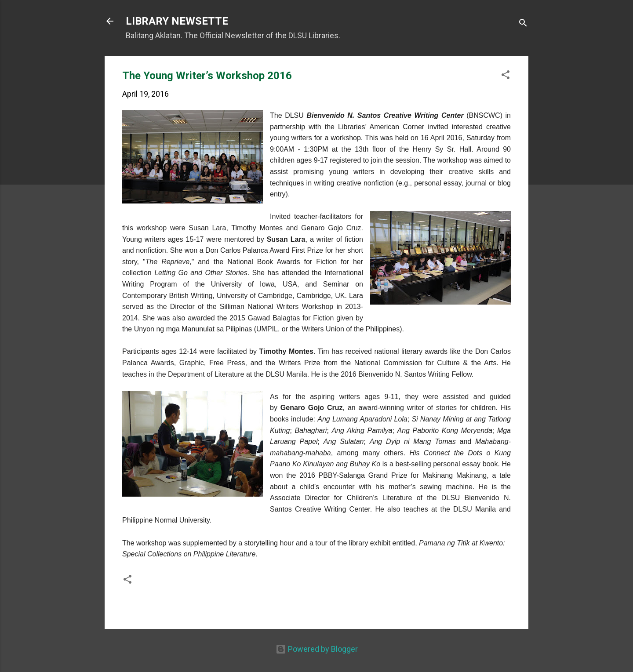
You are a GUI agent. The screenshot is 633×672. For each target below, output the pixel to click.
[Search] (523, 24)
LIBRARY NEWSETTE (177, 21)
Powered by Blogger (317, 649)
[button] (506, 76)
